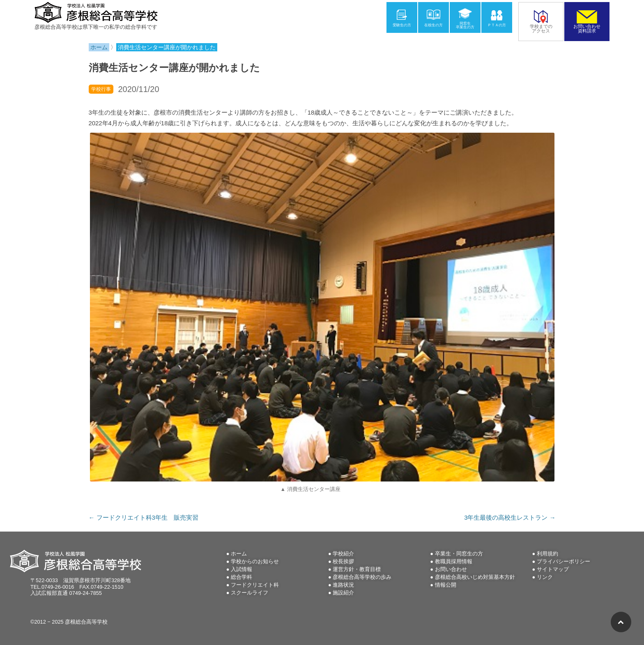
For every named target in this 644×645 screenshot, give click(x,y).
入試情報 (241, 569)
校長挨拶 (343, 561)
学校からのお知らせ (255, 561)
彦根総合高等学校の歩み (362, 577)
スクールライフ (250, 593)
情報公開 (446, 585)
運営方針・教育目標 (357, 569)
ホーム (239, 554)
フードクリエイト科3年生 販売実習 (144, 518)
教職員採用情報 (454, 561)
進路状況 (343, 585)
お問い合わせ (451, 569)
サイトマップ (553, 569)
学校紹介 (343, 554)
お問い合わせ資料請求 (587, 26)
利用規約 (547, 554)
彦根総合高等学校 (86, 622)
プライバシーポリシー (563, 561)
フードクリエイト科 (255, 585)
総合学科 (241, 577)
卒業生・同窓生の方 (459, 554)
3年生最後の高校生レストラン (510, 518)
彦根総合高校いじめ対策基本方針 (475, 577)
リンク (545, 577)
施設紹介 (343, 593)
